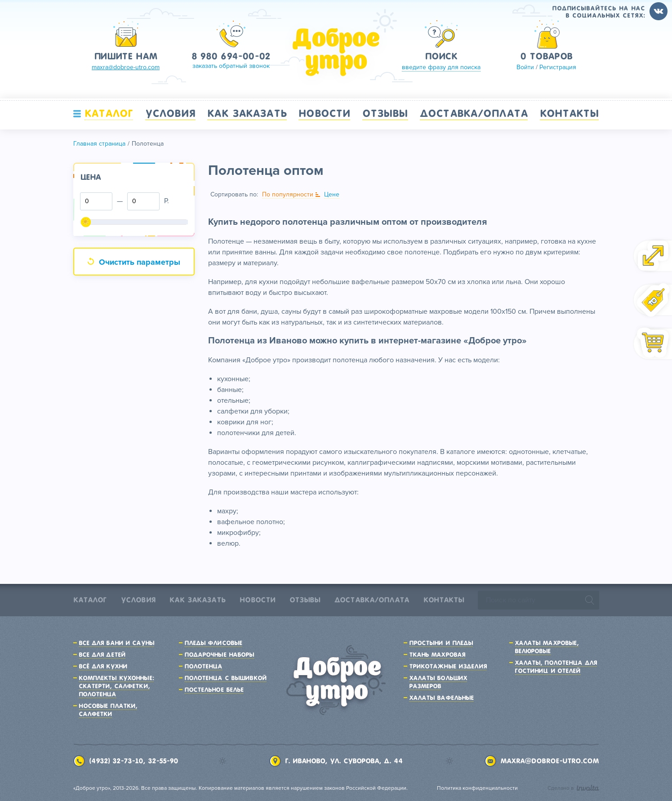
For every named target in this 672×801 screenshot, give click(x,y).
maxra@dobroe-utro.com (550, 761)
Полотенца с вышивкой (225, 678)
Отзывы (385, 113)
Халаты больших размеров (438, 682)
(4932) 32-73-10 (116, 761)
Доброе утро (336, 52)
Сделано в (573, 788)
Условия (170, 113)
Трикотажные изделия (448, 666)
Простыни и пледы (441, 643)
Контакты (570, 113)
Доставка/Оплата (474, 113)
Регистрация (558, 67)
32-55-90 (163, 761)
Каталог (109, 113)
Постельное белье (214, 690)
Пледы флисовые (214, 643)
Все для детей (102, 654)
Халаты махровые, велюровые (547, 647)
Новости (324, 113)
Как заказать (247, 113)
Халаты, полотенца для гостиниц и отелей (556, 667)
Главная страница (99, 144)
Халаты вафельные (442, 698)
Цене (332, 194)
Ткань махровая (437, 654)
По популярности (288, 194)
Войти (525, 67)
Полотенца (203, 666)
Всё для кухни (103, 666)
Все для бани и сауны (116, 643)
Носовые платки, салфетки (108, 710)
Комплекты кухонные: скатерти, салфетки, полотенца (116, 686)
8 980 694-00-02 (231, 56)
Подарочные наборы (219, 654)
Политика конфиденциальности (477, 788)
